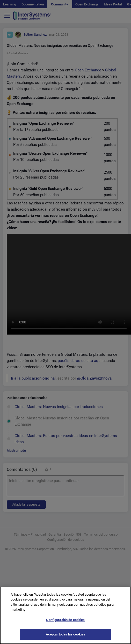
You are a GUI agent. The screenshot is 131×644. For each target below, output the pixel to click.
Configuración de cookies (65, 620)
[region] (65, 615)
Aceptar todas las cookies (65, 634)
